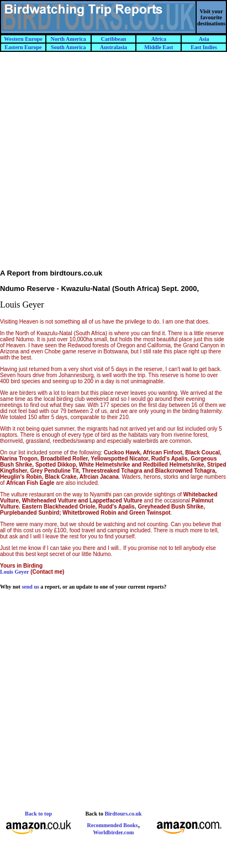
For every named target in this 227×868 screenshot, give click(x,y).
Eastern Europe (23, 47)
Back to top (38, 814)
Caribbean (114, 39)
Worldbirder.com (114, 832)
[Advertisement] (113, 165)
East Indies (204, 47)
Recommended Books (113, 825)
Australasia (113, 47)
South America (68, 47)
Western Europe (23, 39)
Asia (204, 39)
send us (30, 587)
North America (68, 39)
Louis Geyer (15, 572)
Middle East (159, 47)
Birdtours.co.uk (123, 814)
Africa (159, 39)
